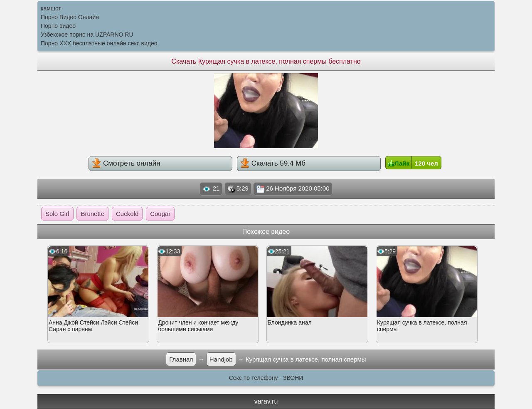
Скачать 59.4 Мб (273, 163)
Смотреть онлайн (126, 163)
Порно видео (58, 26)
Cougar (160, 214)
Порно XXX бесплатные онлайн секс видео (99, 43)
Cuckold (127, 214)
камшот (51, 8)
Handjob (221, 359)
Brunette (92, 214)
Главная (181, 359)
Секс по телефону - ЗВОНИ (266, 378)
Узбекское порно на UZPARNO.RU (87, 35)
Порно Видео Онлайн (70, 17)
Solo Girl (57, 214)
